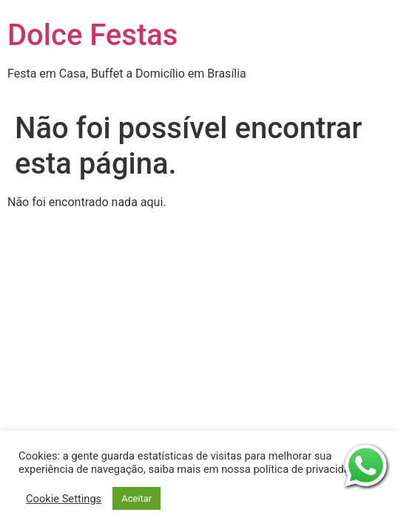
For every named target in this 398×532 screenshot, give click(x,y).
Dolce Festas (92, 35)
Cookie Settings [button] (64, 499)
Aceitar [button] (136, 498)
